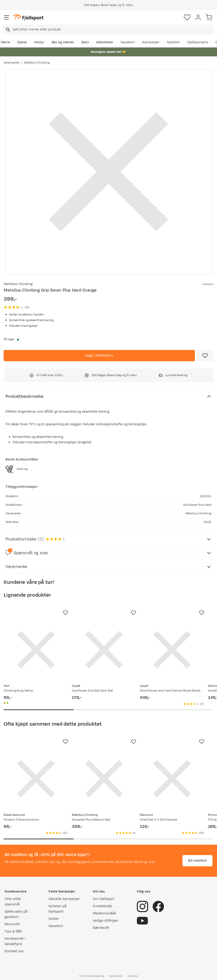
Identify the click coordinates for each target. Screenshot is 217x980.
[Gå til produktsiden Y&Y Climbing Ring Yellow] (36, 650)
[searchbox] (113, 30)
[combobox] (108, 30)
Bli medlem (197, 861)
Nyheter (173, 42)
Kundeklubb (102, 906)
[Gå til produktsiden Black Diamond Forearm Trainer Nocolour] (36, 779)
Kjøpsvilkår (116, 976)
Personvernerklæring (91, 976)
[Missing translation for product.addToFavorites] (205, 356)
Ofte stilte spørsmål (13, 902)
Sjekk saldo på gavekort (16, 914)
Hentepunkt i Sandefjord (15, 941)
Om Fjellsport (104, 899)
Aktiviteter (105, 42)
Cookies (133, 976)
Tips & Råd (13, 931)
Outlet (54, 919)
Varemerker (12, 63)
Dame (22, 42)
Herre (6, 42)
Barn (85, 42)
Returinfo (12, 924)
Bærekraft (101, 928)
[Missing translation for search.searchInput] (8, 30)
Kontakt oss (14, 951)
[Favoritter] (187, 17)
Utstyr (39, 42)
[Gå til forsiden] (28, 17)
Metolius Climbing (37, 63)
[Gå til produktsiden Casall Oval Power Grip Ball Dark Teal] (104, 650)
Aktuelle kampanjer (64, 899)
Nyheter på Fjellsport (57, 909)
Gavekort (128, 42)
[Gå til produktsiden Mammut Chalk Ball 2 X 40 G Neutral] (172, 779)
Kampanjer (151, 42)
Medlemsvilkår (105, 913)
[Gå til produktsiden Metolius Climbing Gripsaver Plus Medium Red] (104, 779)
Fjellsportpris (198, 42)
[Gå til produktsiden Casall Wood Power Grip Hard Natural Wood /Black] (172, 650)
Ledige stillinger (106, 921)
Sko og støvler (63, 42)
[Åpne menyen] (7, 17)
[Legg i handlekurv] (99, 356)
